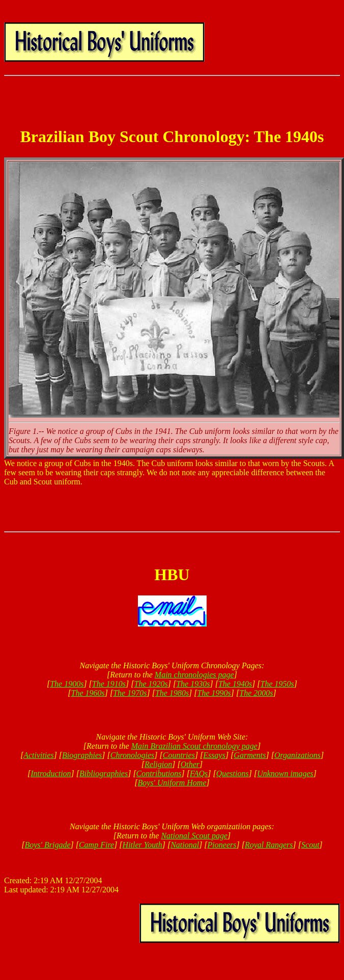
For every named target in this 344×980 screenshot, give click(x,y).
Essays (214, 755)
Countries (179, 755)
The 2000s (256, 693)
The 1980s (172, 693)
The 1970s (130, 693)
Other (190, 764)
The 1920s (151, 684)
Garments (250, 755)
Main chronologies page (194, 675)
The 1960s (88, 693)
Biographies (82, 755)
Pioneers (222, 845)
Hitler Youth (142, 845)
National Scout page (194, 836)
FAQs (199, 773)
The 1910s (109, 684)
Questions (233, 773)
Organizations (297, 755)
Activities (39, 755)
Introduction (51, 773)
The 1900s (67, 684)
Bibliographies (104, 773)
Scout (310, 845)
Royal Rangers (269, 845)
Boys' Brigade (47, 845)
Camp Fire (96, 845)
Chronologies (133, 755)
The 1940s (235, 684)
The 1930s (193, 684)
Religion (158, 764)
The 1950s (277, 684)
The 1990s (214, 693)
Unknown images (285, 773)
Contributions (159, 773)
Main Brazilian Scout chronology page (194, 746)
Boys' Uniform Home (172, 783)
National (185, 845)
